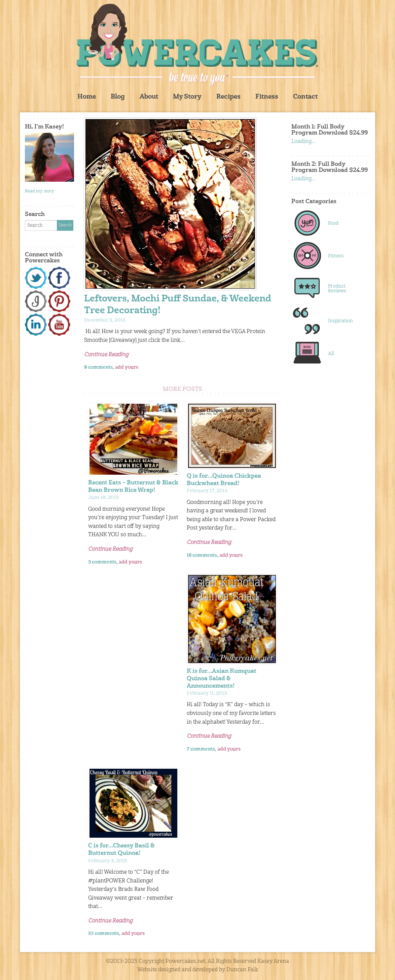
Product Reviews (337, 289)
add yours (127, 367)
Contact (305, 97)
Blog (118, 97)
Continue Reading (106, 355)
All (331, 354)
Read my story (40, 191)
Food (333, 223)
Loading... (303, 142)
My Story (187, 97)
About (149, 97)
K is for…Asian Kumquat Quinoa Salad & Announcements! (222, 679)
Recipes (228, 97)
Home (87, 97)
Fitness (267, 97)
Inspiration (340, 321)
